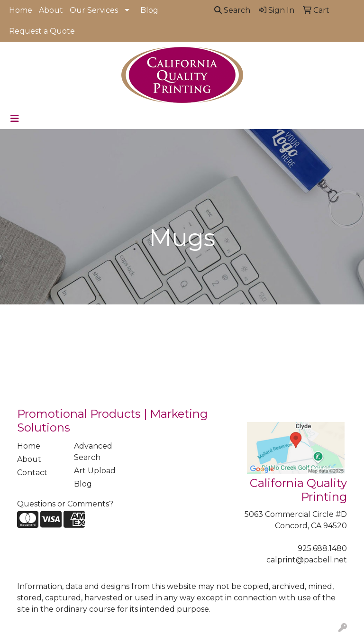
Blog (149, 10)
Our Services (94, 10)
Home (21, 10)
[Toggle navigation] (15, 119)
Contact (32, 473)
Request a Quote (42, 31)
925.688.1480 (322, 548)
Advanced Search (93, 452)
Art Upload (95, 471)
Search (232, 10)
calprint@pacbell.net (307, 560)
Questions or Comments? (65, 504)
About (51, 10)
